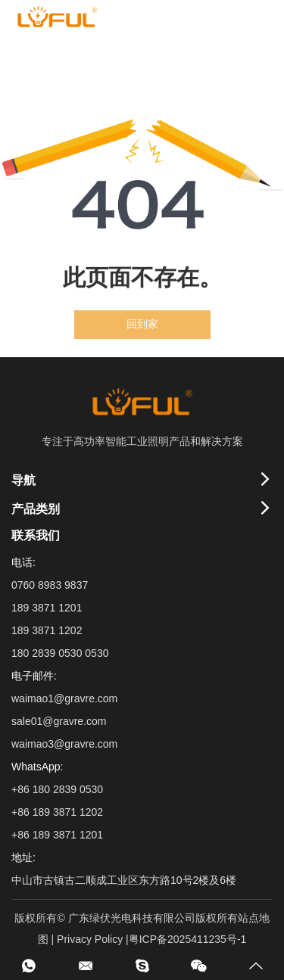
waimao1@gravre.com (64, 698)
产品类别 (36, 509)
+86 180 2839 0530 (57, 789)
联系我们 (36, 535)
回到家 (142, 324)
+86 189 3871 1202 (57, 812)
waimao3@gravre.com (64, 744)
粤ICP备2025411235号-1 (188, 939)
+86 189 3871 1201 (57, 835)
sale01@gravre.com (59, 721)
